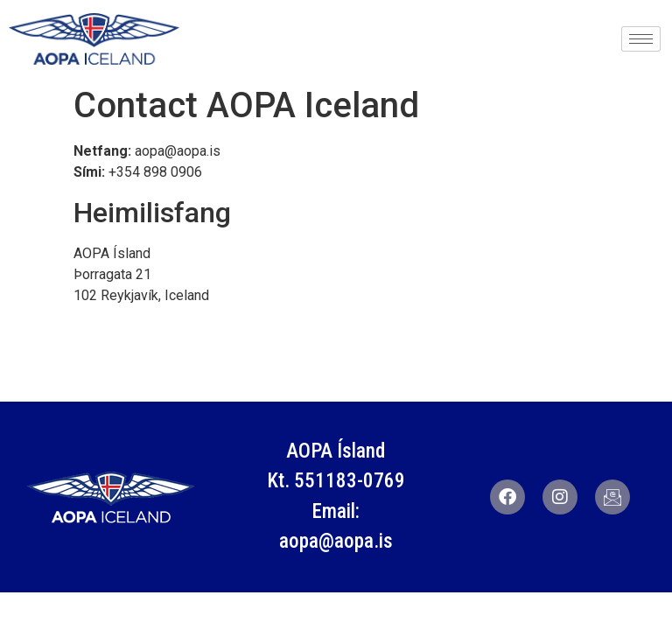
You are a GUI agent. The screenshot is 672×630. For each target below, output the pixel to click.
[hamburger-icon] (641, 39)
